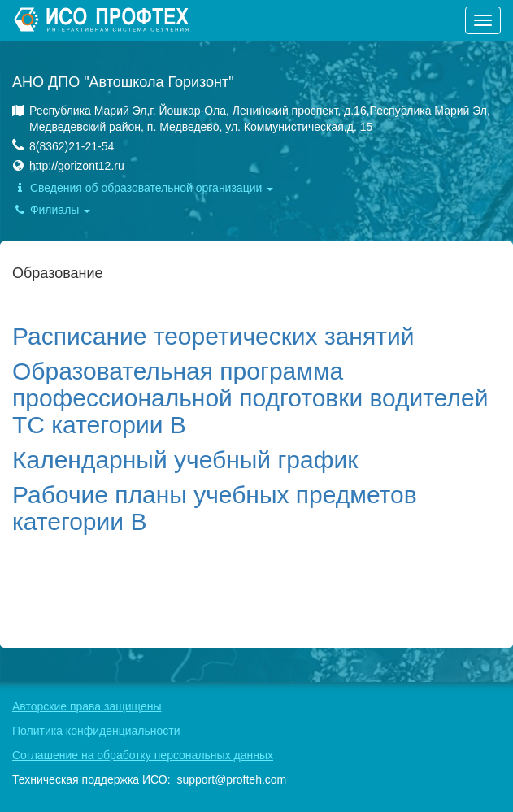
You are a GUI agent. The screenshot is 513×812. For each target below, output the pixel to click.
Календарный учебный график (185, 460)
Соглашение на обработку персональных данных (143, 755)
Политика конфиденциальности (96, 731)
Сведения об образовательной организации (143, 188)
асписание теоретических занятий (221, 336)
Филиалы (51, 210)
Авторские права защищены (87, 706)
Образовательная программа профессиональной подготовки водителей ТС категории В (250, 398)
